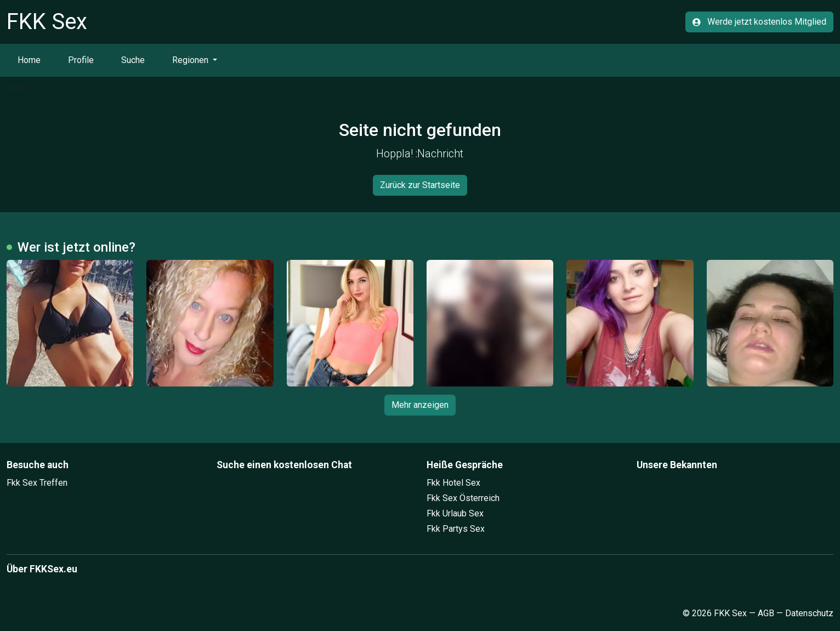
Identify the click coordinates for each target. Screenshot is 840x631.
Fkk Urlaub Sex (455, 513)
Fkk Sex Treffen (37, 483)
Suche (133, 60)
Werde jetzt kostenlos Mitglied (759, 22)
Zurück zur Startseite (420, 185)
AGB (766, 613)
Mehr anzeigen (420, 405)
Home (29, 60)
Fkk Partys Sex (456, 529)
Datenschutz (809, 613)
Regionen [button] (191, 60)
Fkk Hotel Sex (453, 483)
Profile (81, 60)
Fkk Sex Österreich (463, 498)
